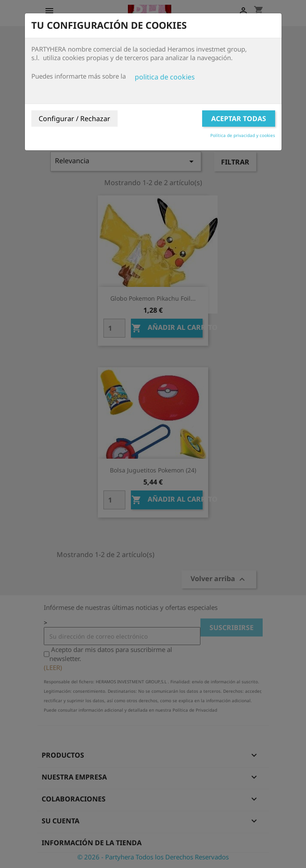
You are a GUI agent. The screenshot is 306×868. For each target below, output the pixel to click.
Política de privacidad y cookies (243, 135)
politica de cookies (165, 77)
